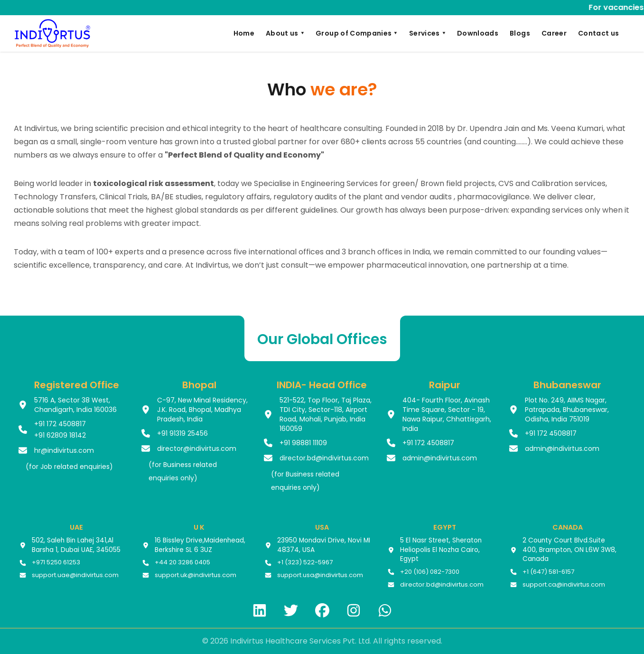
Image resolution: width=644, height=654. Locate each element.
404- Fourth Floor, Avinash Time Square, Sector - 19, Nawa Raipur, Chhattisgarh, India (447, 414)
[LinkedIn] (260, 610)
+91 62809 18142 (60, 435)
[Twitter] (291, 610)
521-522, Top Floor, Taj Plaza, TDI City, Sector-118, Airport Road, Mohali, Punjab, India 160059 (326, 414)
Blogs (520, 33)
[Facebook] (322, 610)
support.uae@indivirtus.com (75, 575)
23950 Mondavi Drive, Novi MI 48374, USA (324, 545)
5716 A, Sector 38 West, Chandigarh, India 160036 (75, 405)
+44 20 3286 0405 (182, 562)
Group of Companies (357, 33)
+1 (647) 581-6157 (548, 572)
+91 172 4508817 (60, 424)
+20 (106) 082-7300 (430, 572)
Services (427, 33)
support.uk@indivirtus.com (196, 575)
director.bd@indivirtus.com (324, 458)
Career (554, 33)
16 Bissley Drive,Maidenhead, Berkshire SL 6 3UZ (200, 545)
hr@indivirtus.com (64, 450)
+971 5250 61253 (56, 562)
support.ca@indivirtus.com (564, 585)
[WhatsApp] (385, 610)
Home (244, 33)
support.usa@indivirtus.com (320, 575)
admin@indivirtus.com (440, 458)
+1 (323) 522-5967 (305, 562)
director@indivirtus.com (197, 448)
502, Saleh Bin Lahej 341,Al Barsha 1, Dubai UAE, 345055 (76, 545)
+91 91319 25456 (182, 433)
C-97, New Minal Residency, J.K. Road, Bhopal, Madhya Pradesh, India (202, 410)
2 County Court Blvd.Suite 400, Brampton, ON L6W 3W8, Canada (569, 550)
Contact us (599, 33)
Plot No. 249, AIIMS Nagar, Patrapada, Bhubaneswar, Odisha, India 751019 (567, 410)
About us (285, 33)
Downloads (478, 33)
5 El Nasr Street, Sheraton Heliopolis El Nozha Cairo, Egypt (441, 550)
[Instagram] (354, 610)
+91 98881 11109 (303, 443)
